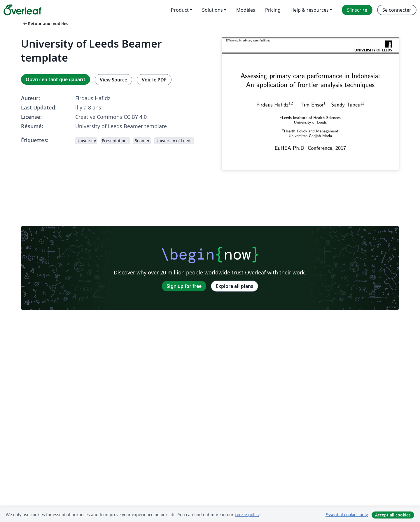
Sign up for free (184, 286)
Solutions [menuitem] (212, 10)
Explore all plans (235, 286)
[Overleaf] (22, 10)
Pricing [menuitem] (273, 10)
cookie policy (247, 515)
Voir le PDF (154, 80)
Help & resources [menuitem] (310, 10)
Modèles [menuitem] (246, 10)
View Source (113, 80)
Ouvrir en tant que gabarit (56, 79)
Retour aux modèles (45, 24)
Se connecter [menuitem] (397, 10)
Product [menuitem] (180, 10)
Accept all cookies (393, 515)
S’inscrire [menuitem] (357, 10)
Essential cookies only (347, 515)
